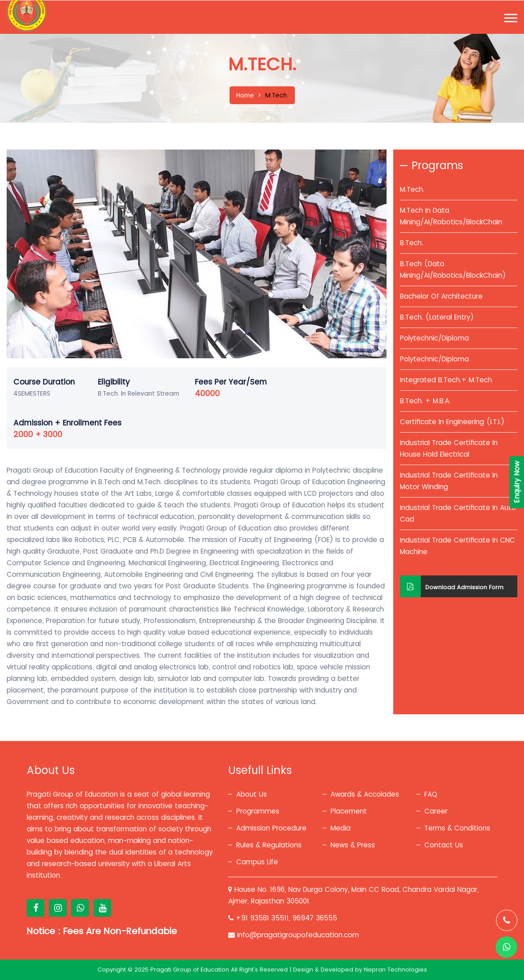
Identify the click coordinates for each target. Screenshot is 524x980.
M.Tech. (412, 189)
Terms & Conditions (457, 828)
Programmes (258, 811)
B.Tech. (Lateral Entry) (437, 317)
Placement (349, 811)
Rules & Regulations (269, 845)
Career (436, 811)
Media (341, 828)
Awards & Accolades (365, 794)
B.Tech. (411, 243)
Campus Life (257, 862)
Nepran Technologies (395, 970)
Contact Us (444, 845)
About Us (252, 794)
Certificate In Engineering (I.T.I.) (452, 422)
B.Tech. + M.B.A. (425, 401)
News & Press (353, 845)
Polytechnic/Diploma (434, 338)
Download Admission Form (452, 586)
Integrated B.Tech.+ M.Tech (446, 380)
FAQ (431, 794)
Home (245, 95)
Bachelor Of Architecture (441, 296)
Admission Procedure (271, 828)
